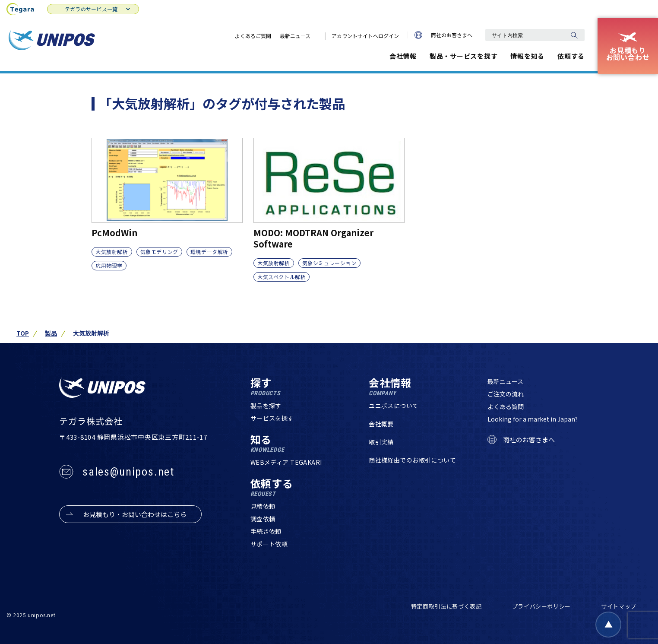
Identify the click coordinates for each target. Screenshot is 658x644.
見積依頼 (263, 506)
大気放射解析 (112, 252)
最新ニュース (295, 36)
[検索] (574, 35)
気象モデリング (159, 252)
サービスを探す (272, 418)
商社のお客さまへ (443, 35)
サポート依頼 (269, 544)
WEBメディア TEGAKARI (286, 462)
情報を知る (527, 56)
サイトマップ (619, 606)
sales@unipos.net (128, 472)
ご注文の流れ (506, 394)
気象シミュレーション (329, 263)
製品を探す (266, 406)
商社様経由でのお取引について (412, 460)
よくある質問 (506, 406)
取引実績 (381, 442)
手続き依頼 (266, 531)
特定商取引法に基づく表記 (446, 606)
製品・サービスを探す (464, 56)
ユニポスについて (394, 406)
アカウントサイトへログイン (365, 36)
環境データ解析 (209, 252)
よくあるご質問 (253, 36)
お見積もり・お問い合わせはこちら (135, 514)
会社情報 (403, 56)
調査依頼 (263, 519)
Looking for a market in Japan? (533, 419)
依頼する (571, 56)
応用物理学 (109, 265)
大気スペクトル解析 (282, 277)
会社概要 (381, 424)
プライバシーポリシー (542, 606)
